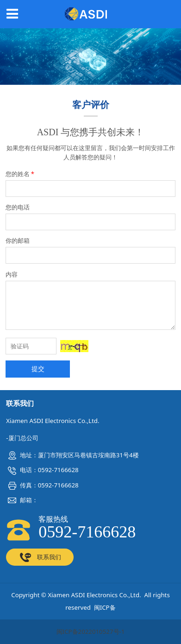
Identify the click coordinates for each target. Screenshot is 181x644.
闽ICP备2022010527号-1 (91, 631)
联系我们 (40, 557)
